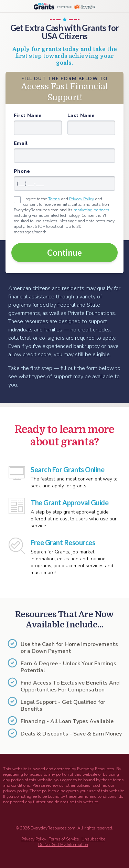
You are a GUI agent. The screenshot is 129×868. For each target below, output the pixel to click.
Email (21, 143)
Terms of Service (64, 839)
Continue (64, 252)
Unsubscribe (93, 839)
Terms (54, 199)
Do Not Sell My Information (63, 845)
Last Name (81, 115)
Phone (22, 171)
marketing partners (92, 210)
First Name (28, 115)
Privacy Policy (82, 199)
